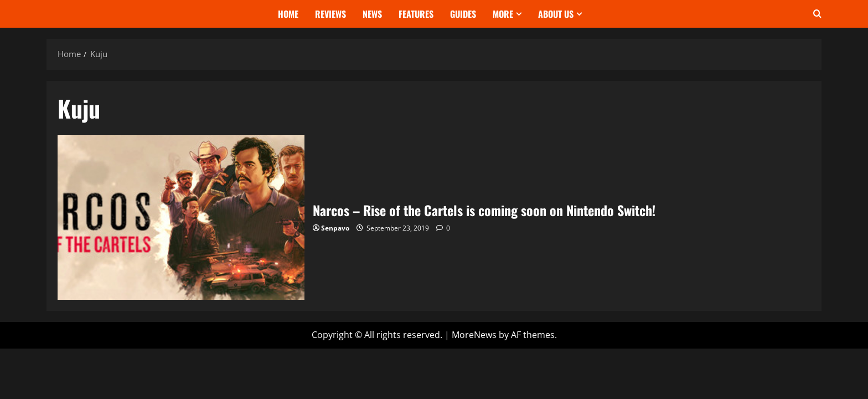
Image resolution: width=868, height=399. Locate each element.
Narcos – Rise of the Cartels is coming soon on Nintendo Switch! (181, 218)
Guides (463, 14)
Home (288, 14)
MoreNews (474, 335)
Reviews (330, 14)
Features (416, 14)
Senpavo (335, 228)
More (503, 14)
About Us (556, 14)
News (372, 14)
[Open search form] (817, 14)
